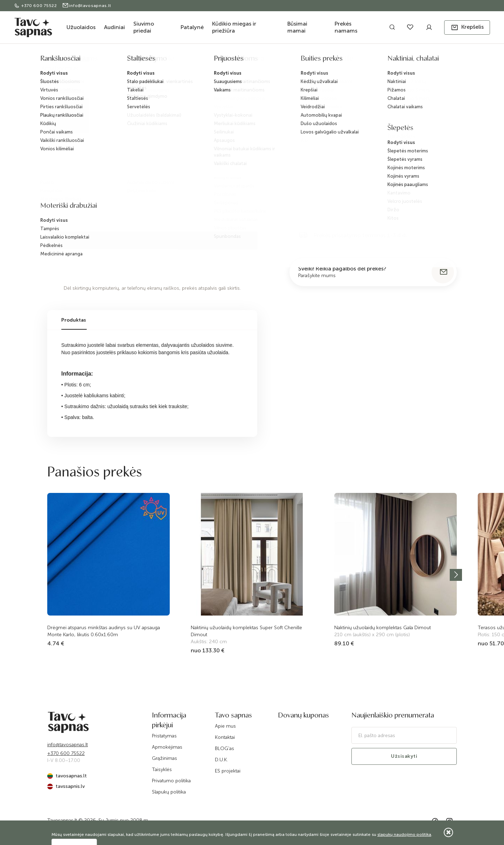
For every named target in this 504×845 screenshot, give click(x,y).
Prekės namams (346, 27)
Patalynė (192, 27)
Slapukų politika (169, 792)
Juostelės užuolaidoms (195, 61)
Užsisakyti (404, 756)
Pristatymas (164, 736)
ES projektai (228, 771)
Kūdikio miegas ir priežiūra (234, 27)
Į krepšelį (363, 207)
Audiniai (114, 27)
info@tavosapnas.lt (87, 6)
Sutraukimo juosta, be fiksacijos (258, 61)
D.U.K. (221, 760)
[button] (467, 28)
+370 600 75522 (36, 6)
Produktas (74, 320)
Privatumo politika (171, 781)
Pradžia (55, 61)
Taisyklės (162, 770)
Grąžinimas (164, 758)
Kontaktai (225, 737)
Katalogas (79, 61)
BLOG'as (225, 748)
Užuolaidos (81, 27)
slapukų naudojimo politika (404, 834)
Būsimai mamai (297, 27)
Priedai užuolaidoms (146, 61)
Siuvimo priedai (144, 27)
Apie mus (225, 726)
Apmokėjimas (167, 747)
